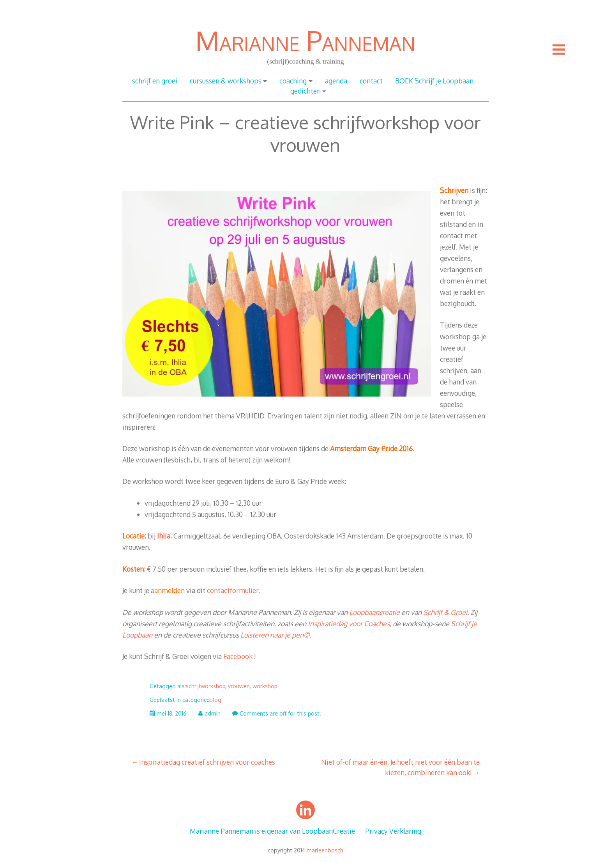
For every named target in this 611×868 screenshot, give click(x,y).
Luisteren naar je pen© (275, 635)
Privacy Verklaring (393, 831)
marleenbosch (325, 850)
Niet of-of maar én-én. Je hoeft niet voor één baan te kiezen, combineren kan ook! (400, 767)
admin (209, 713)
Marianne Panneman (305, 40)
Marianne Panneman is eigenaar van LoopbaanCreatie (272, 831)
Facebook (238, 656)
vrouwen (239, 686)
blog (215, 700)
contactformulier (233, 590)
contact (371, 81)
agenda (336, 81)
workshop (265, 686)
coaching (293, 81)
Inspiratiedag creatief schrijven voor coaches (207, 762)
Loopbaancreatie (374, 612)
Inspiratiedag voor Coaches (349, 624)
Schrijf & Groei (445, 612)
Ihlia (164, 536)
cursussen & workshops (226, 81)
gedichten (305, 91)
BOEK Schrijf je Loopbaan (434, 81)
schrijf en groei (155, 81)
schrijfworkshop (206, 686)
